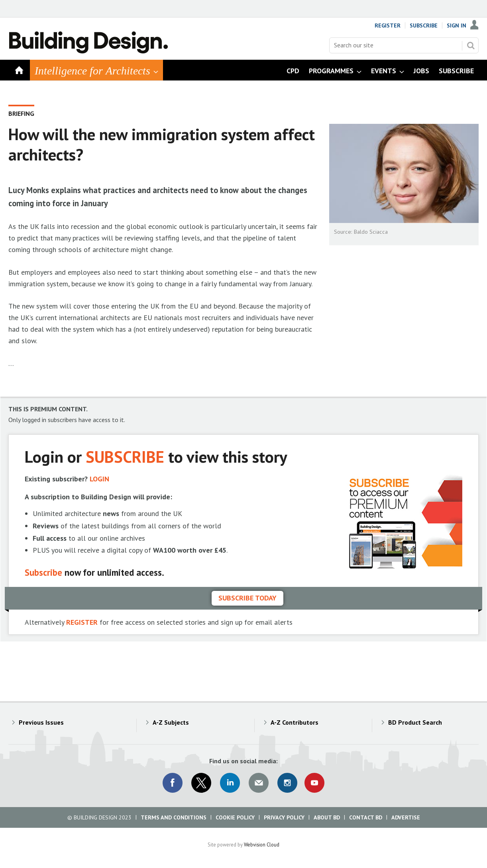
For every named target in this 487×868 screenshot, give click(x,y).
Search (471, 45)
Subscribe (424, 25)
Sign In (457, 25)
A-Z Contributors (295, 722)
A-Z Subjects (171, 722)
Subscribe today (247, 598)
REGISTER (82, 622)
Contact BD (366, 817)
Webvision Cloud (262, 845)
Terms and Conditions (174, 817)
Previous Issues (41, 722)
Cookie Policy (235, 817)
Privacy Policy (284, 817)
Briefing (21, 113)
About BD (327, 817)
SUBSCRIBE (125, 456)
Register (388, 25)
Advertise (406, 817)
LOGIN (99, 479)
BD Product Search (415, 722)
